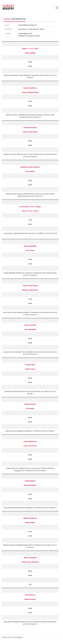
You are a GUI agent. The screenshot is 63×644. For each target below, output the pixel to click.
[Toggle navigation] (57, 8)
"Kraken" (30, 211)
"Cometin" (30, 49)
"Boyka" (30, 207)
